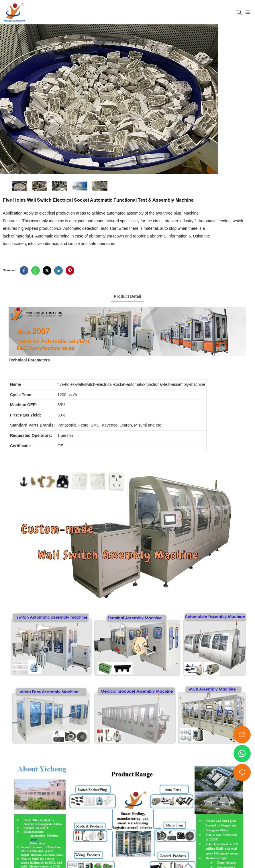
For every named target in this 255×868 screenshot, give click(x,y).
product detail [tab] (128, 296)
